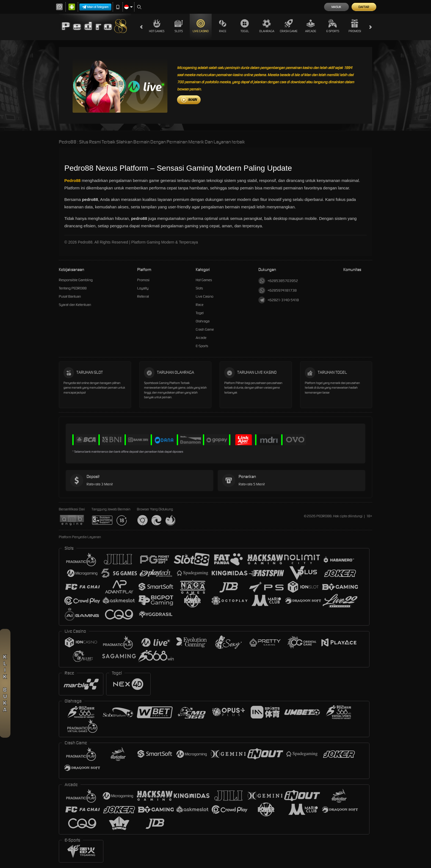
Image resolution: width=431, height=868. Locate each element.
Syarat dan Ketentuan (75, 305)
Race (223, 26)
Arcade (311, 26)
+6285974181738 (277, 290)
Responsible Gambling (76, 280)
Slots (179, 26)
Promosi (355, 26)
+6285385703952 (278, 281)
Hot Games (157, 26)
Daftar (364, 7)
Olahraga (267, 26)
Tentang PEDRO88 (73, 288)
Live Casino (201, 26)
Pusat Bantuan (70, 296)
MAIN (192, 100)
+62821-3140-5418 (279, 300)
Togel (245, 26)
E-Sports (333, 26)
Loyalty (143, 288)
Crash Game (289, 26)
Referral (143, 296)
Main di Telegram (95, 7)
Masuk (336, 7)
